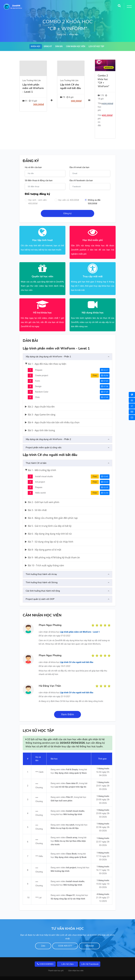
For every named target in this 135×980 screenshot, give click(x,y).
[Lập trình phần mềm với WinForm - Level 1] (33, 97)
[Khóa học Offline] (132, 400)
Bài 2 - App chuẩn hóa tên (40, 400)
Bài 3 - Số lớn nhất (36, 503)
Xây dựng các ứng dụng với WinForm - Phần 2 (48, 432)
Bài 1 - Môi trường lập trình (41, 463)
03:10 (105, 475)
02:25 (105, 480)
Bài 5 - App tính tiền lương (40, 423)
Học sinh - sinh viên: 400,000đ (36, 196)
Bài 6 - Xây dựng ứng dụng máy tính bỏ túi (48, 527)
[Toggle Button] (129, 7)
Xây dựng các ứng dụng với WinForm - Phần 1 (48, 350)
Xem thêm (67, 707)
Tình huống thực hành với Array (41, 567)
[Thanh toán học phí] (132, 412)
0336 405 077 (65, 939)
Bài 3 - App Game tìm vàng (40, 408)
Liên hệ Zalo (67, 958)
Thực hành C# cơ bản (36, 456)
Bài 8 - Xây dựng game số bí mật (43, 543)
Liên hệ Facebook (90, 958)
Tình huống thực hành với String (42, 575)
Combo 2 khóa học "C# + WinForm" (103, 82)
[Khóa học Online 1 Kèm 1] (132, 406)
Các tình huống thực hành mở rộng (43, 584)
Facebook (95, 939)
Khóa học (74, 35)
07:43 (105, 374)
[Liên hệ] (132, 418)
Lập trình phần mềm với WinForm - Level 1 (80, 625)
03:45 (105, 470)
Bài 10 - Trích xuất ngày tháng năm (44, 558)
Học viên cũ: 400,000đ (67, 194)
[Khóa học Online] (132, 395)
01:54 (105, 486)
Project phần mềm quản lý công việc (44, 441)
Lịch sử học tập (99, 47)
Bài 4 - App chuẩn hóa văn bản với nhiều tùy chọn (52, 415)
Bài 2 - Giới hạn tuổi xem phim (42, 495)
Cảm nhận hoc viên (76, 964)
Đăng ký (46, 47)
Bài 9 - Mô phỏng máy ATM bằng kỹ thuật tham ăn (52, 550)
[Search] (119, 5)
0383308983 (45, 958)
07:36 (105, 379)
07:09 (105, 390)
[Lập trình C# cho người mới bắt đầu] (71, 97)
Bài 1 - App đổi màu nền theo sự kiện (46, 357)
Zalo (38, 939)
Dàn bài (58, 47)
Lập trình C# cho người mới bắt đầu (77, 655)
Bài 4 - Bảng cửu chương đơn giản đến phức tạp (51, 511)
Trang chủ (61, 35)
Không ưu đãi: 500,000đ (93, 196)
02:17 (105, 363)
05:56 (105, 369)
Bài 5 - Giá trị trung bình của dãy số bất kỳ (48, 519)
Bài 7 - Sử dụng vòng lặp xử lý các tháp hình (49, 535)
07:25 (105, 385)
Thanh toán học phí (56, 964)
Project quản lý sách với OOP (40, 592)
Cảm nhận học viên (76, 47)
